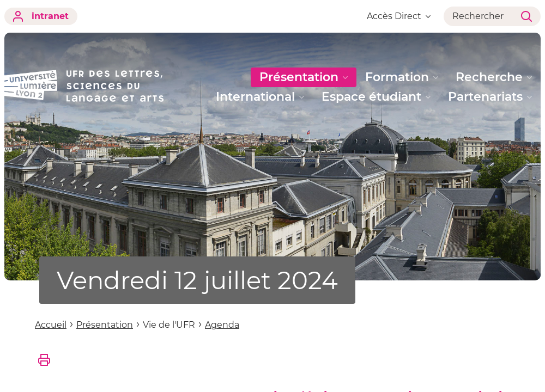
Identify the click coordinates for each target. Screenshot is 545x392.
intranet (41, 16)
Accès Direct (399, 16)
